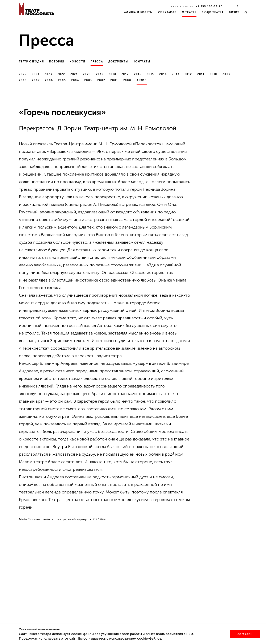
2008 (23, 80)
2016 (138, 74)
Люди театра (213, 12)
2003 (88, 80)
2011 (201, 74)
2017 (125, 74)
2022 (61, 74)
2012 (188, 74)
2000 (127, 80)
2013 (176, 74)
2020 (87, 74)
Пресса (97, 62)
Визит (234, 12)
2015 (150, 74)
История (57, 62)
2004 (75, 80)
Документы (118, 62)
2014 (163, 74)
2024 (36, 74)
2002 (101, 80)
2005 (62, 80)
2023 (48, 74)
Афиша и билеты (138, 12)
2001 (114, 80)
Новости (77, 62)
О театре (189, 12)
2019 (100, 74)
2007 (36, 80)
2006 (49, 80)
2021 (74, 74)
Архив (142, 80)
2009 (226, 74)
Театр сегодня (31, 62)
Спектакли (167, 12)
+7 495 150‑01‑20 (209, 7)
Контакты (142, 62)
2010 (213, 74)
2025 (23, 74)
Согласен (245, 634)
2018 (112, 74)
